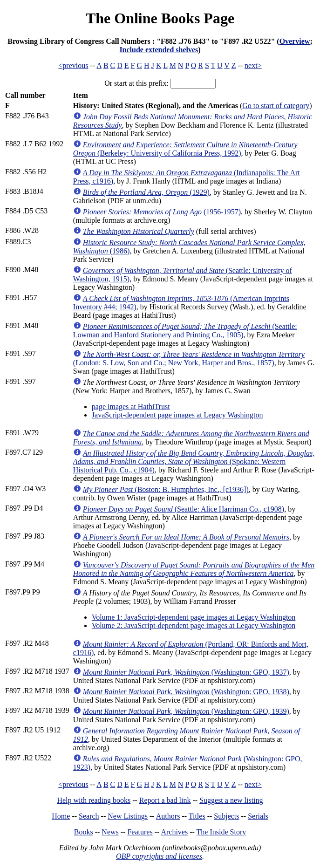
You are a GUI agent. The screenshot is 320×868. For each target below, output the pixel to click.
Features (140, 832)
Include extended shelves (159, 50)
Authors (168, 816)
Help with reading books (94, 800)
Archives (174, 832)
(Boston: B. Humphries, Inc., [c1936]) (166, 489)
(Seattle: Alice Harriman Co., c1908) (184, 509)
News (110, 832)
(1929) (146, 192)
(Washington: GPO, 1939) (186, 711)
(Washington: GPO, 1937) (186, 672)
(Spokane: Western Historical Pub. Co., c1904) (194, 461)
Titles (197, 816)
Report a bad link (165, 800)
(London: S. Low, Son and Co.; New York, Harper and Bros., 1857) (189, 359)
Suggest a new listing (231, 800)
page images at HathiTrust (131, 407)
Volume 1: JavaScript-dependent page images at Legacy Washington (194, 617)
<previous (73, 65)
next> (253, 65)
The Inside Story (221, 832)
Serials (258, 816)
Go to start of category (276, 106)
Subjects (226, 816)
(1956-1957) (162, 212)
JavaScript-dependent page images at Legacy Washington (177, 415)
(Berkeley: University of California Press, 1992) (185, 149)
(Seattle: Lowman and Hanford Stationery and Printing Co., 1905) (185, 331)
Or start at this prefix (135, 83)
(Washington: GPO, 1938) (186, 692)
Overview (295, 41)
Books (84, 832)
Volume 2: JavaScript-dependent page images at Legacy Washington (194, 625)
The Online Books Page (160, 18)
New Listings (128, 816)
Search (89, 816)
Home (61, 816)
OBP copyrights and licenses (159, 856)
